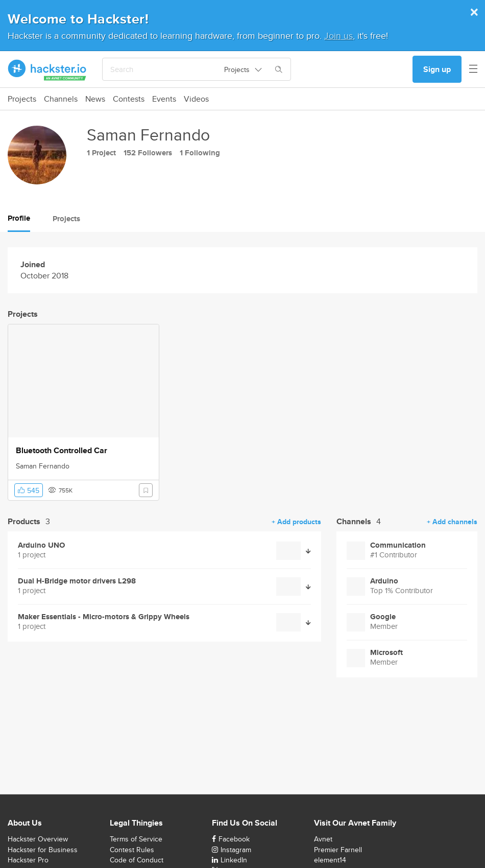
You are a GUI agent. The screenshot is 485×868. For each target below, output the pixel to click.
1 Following (200, 153)
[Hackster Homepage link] (47, 69)
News (95, 99)
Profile (19, 218)
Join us (338, 36)
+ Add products (296, 522)
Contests (129, 99)
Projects (22, 99)
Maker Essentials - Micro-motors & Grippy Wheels (104, 617)
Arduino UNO (41, 545)
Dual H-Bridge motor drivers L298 (77, 581)
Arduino (384, 581)
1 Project (101, 153)
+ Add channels (452, 522)
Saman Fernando (43, 466)
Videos (196, 99)
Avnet (323, 839)
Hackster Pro (28, 860)
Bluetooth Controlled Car (62, 451)
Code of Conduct (137, 860)
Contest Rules (132, 850)
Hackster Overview (38, 839)
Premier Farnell (338, 850)
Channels (61, 99)
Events (164, 99)
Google (383, 617)
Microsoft (386, 653)
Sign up (437, 69)
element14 (330, 860)
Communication (398, 545)
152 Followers (148, 153)
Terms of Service (136, 839)
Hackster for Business (43, 850)
